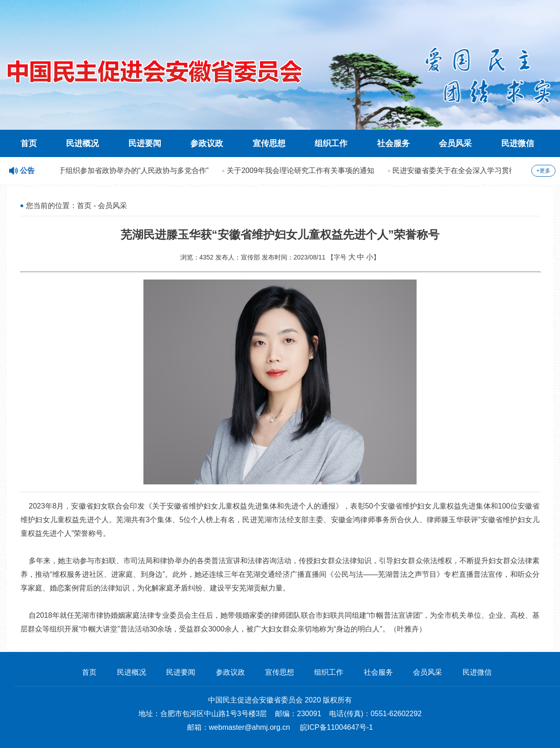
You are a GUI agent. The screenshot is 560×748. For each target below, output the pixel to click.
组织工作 (331, 143)
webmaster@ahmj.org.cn (249, 727)
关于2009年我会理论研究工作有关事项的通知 (302, 170)
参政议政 (207, 143)
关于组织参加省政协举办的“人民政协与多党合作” (131, 170)
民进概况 (82, 143)
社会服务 (393, 143)
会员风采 (455, 143)
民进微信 (518, 143)
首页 (29, 143)
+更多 (543, 171)
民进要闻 (145, 143)
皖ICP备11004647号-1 (336, 727)
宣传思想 (269, 143)
